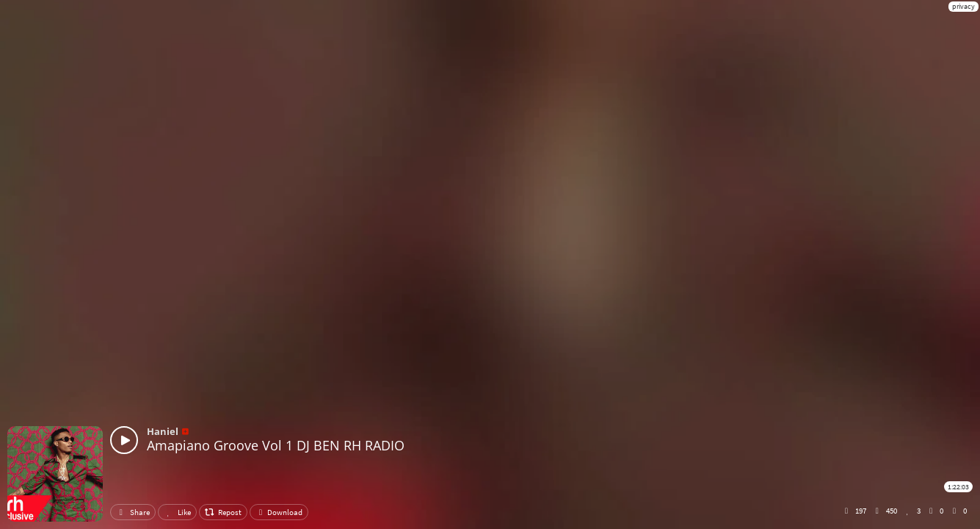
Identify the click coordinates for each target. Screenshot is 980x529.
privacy (963, 6)
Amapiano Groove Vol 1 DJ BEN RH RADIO (276, 445)
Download (279, 512)
